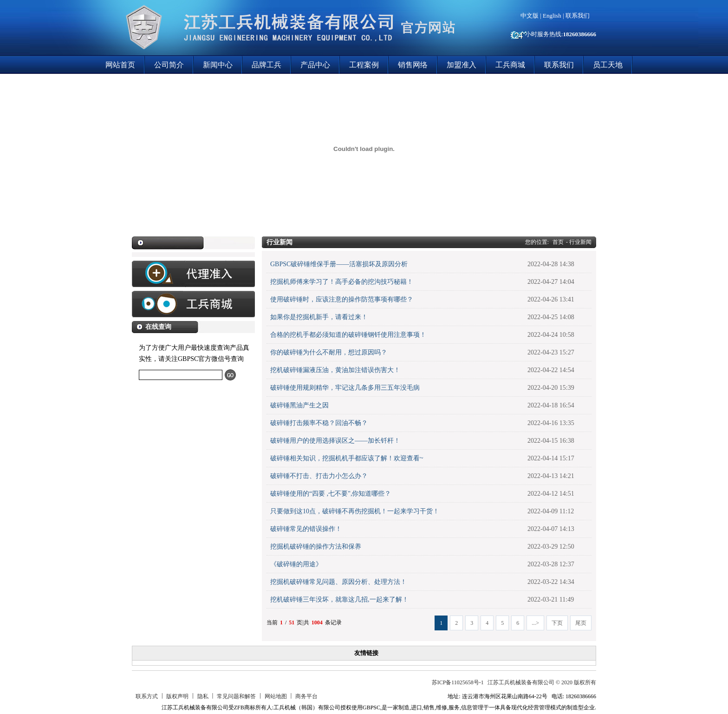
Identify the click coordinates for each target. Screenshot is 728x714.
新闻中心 (218, 65)
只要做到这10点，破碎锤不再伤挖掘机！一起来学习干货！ (355, 511)
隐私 (203, 696)
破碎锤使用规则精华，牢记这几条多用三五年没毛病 (345, 388)
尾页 (581, 623)
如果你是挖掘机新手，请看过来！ (319, 317)
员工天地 (608, 65)
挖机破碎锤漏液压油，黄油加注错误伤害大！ (335, 370)
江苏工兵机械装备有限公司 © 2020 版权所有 (542, 682)
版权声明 (177, 696)
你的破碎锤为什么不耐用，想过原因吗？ (329, 352)
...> (535, 623)
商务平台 (306, 696)
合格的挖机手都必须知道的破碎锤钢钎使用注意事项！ (348, 335)
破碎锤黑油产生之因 (299, 405)
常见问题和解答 (236, 696)
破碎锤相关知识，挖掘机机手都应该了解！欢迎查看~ (347, 458)
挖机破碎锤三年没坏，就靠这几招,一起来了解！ (339, 599)
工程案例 (364, 65)
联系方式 (147, 696)
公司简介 (169, 65)
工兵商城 (510, 65)
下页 (557, 623)
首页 (558, 242)
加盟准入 (461, 65)
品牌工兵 (266, 65)
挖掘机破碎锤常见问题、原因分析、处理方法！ (338, 582)
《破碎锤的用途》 (296, 564)
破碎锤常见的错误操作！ (306, 529)
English (552, 16)
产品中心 (315, 65)
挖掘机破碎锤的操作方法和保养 (316, 547)
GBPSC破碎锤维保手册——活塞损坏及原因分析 (339, 264)
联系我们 (578, 16)
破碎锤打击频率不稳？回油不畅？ (319, 423)
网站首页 (120, 65)
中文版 (530, 16)
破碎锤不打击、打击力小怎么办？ (319, 476)
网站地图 (276, 696)
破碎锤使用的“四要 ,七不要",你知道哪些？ (331, 494)
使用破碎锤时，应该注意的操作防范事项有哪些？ (342, 299)
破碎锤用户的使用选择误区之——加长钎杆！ (335, 441)
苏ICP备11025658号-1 (458, 682)
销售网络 (413, 65)
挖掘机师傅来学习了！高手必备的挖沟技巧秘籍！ (342, 282)
